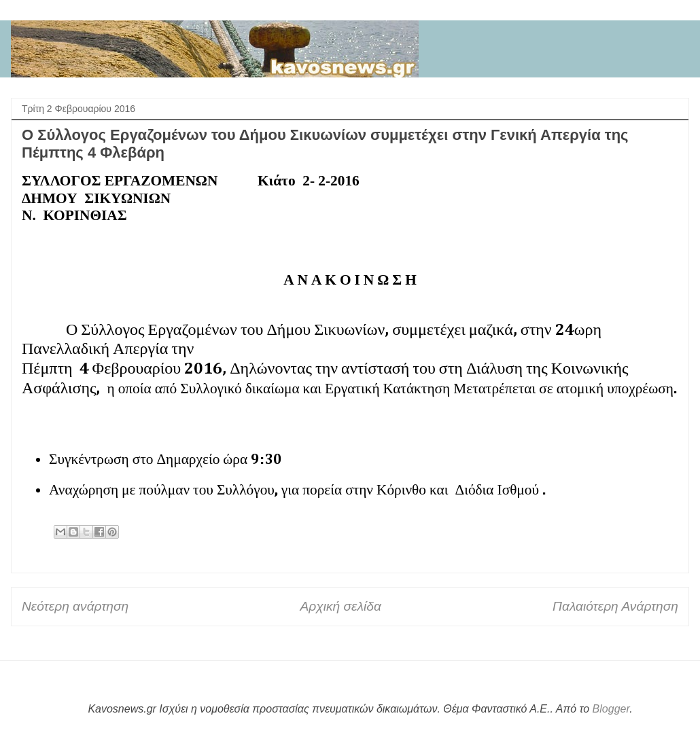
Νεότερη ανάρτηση (75, 606)
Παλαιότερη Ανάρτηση (615, 606)
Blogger (611, 709)
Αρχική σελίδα (340, 606)
